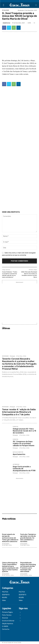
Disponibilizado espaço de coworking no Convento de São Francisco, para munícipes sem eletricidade (28, 567)
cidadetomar (6, 23)
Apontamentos (19, 454)
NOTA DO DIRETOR (18, 452)
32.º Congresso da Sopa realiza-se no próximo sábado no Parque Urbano (24, 444)
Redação (13, 356)
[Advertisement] (19, 149)
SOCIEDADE (5, 356)
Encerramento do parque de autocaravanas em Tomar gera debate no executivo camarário (10, 538)
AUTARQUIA (16, 464)
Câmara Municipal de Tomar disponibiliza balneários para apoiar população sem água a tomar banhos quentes (10, 567)
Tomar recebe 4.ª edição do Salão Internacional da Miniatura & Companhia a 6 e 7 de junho (19, 412)
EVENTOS (15, 427)
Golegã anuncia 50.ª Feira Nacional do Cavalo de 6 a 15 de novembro (24, 431)
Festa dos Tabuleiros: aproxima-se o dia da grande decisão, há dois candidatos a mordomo (28, 538)
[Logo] (19, 5)
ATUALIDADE (6, 10)
